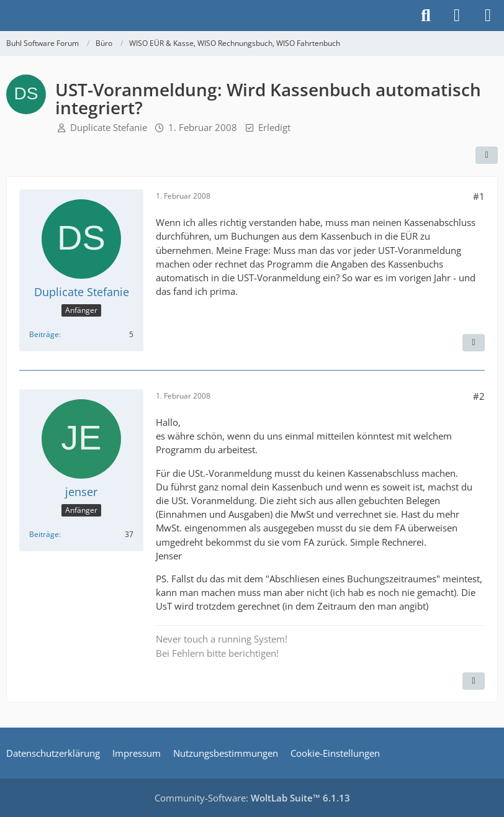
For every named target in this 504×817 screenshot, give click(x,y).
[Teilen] (487, 155)
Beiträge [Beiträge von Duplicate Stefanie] (44, 334)
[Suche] (426, 16)
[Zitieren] (474, 343)
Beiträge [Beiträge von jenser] (44, 534)
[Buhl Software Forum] (6, 16)
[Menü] (488, 16)
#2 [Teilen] (479, 396)
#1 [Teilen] (479, 196)
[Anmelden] (457, 16)
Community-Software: (252, 798)
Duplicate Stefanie (109, 127)
